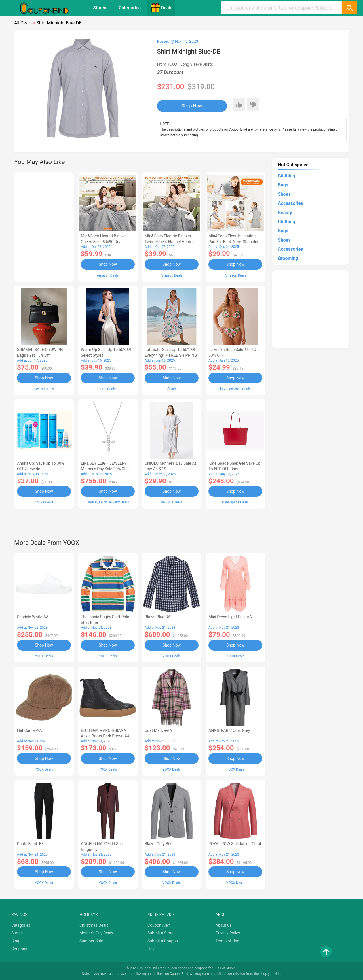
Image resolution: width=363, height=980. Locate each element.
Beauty (285, 213)
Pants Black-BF (30, 844)
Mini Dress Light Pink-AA (230, 617)
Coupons (19, 949)
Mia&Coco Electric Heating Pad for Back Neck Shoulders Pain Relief (235, 242)
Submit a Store (161, 933)
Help (152, 949)
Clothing (286, 176)
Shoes (284, 194)
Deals (161, 8)
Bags (283, 185)
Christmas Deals (94, 925)
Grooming (288, 258)
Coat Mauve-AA (158, 730)
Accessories (290, 203)
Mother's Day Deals (96, 933)
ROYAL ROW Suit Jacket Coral (235, 844)
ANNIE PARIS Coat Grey (229, 730)
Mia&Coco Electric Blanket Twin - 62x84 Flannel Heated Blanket (170, 242)
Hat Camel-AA (29, 730)
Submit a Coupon (163, 941)
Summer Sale (91, 941)
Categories (130, 8)
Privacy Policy (228, 933)
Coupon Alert (159, 925)
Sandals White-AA (33, 617)
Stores (100, 8)
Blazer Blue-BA (158, 617)
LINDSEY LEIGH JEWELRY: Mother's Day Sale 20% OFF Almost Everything (105, 469)
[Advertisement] (44, 226)
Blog (15, 941)
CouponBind (179, 974)
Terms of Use (227, 941)
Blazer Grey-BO (158, 844)
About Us (224, 925)
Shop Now (192, 106)
